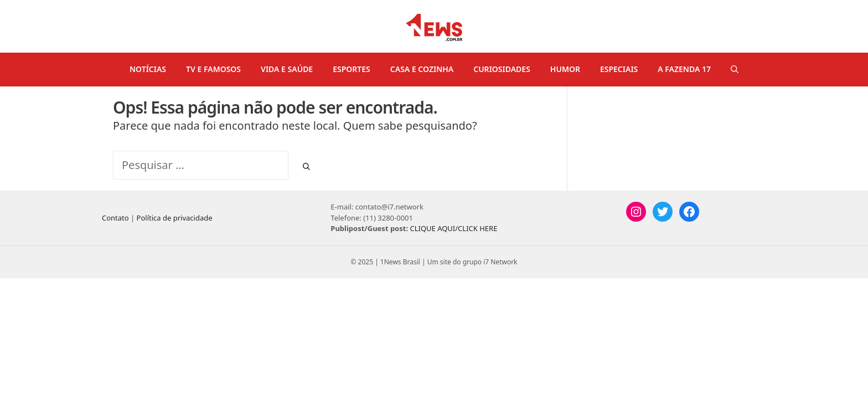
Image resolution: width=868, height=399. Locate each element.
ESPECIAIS (619, 69)
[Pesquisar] (306, 167)
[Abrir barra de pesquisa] (735, 69)
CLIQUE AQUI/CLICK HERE (453, 228)
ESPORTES (352, 69)
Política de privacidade (175, 218)
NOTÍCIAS (148, 69)
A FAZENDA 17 (684, 69)
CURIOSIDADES (502, 69)
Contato (115, 218)
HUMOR (565, 69)
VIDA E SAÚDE (287, 69)
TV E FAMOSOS (213, 69)
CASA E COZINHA (422, 69)
